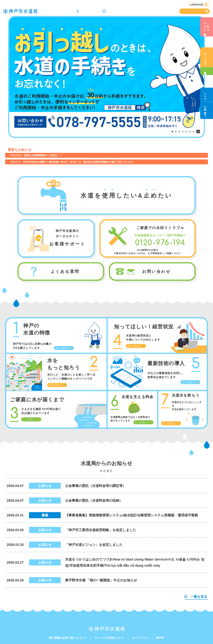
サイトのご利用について (109, 618)
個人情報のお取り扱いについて (68, 618)
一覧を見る (196, 576)
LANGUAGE (199, 5)
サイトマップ (140, 618)
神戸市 (160, 618)
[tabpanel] (107, 67)
